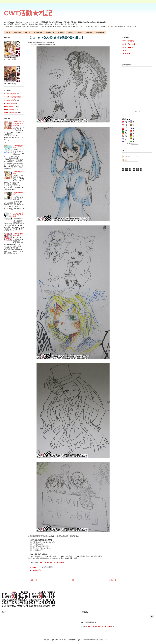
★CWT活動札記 (35, 570)
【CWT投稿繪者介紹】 (18, 147)
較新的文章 (33, 580)
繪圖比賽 (61, 32)
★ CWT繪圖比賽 (9, 103)
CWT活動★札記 (28, 13)
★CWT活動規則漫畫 (11, 113)
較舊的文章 (113, 580)
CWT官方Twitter (128, 47)
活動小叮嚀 (17, 32)
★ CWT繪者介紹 (9, 100)
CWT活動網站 (100, 32)
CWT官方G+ (126, 53)
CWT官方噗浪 (126, 50)
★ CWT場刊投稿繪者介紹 (12, 97)
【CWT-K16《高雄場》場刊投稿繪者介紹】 (18, 123)
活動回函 (80, 32)
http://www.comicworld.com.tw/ (52, 562)
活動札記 (70, 32)
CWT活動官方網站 (128, 41)
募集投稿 (89, 32)
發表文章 (127, 156)
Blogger (109, 640)
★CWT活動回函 (9, 110)
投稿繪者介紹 (50, 32)
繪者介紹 (27, 32)
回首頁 (8, 32)
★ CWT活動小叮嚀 (10, 94)
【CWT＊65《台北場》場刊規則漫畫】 (19, 215)
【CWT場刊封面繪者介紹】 (18, 235)
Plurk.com (138, 111)
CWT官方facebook (128, 44)
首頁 (73, 580)
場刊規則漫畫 (38, 32)
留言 (125, 160)
